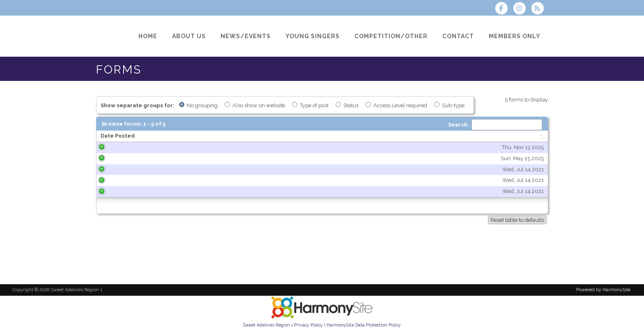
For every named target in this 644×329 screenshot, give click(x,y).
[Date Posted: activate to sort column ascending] (147, 136)
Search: (495, 125)
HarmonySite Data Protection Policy (364, 325)
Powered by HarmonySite (603, 290)
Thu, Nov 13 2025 (173, 147)
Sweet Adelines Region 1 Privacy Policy (283, 325)
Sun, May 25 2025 (172, 158)
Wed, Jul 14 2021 (173, 169)
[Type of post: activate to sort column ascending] (491, 136)
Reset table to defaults (517, 220)
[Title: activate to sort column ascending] (316, 136)
